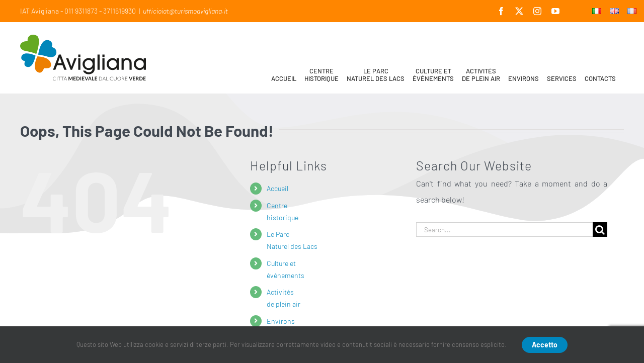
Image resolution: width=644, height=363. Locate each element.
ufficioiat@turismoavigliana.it (185, 11)
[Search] (600, 230)
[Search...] (504, 230)
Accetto (545, 345)
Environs (281, 321)
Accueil (277, 188)
